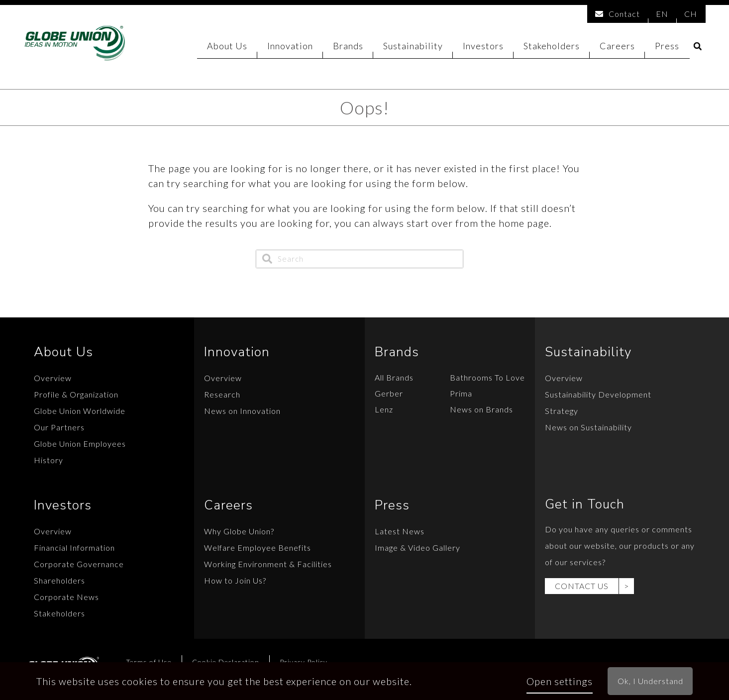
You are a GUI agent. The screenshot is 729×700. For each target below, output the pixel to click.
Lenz (384, 409)
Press (667, 47)
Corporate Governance (79, 564)
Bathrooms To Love (487, 377)
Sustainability (413, 47)
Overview (53, 378)
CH (691, 13)
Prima (461, 393)
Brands (348, 47)
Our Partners (59, 427)
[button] (698, 48)
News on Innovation (242, 411)
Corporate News (66, 597)
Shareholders (59, 580)
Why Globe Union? (239, 531)
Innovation (290, 47)
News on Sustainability (588, 427)
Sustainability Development (598, 394)
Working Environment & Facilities (268, 564)
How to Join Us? (235, 580)
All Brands (394, 377)
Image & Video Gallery (417, 548)
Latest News (400, 531)
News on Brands (481, 409)
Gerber (389, 393)
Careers (617, 47)
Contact (618, 13)
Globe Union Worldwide (80, 411)
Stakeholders (552, 47)
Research (222, 394)
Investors (483, 47)
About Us (227, 47)
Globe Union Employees (80, 444)
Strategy (562, 411)
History (49, 460)
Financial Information (74, 548)
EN (662, 13)
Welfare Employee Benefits (258, 548)
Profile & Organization (76, 394)
